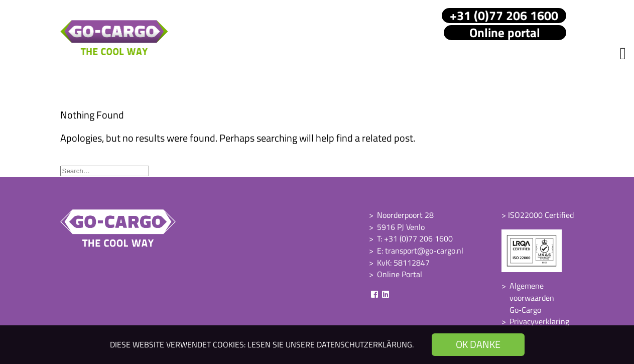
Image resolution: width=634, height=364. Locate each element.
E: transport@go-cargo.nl (420, 251)
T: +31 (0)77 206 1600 (415, 238)
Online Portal (400, 274)
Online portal (505, 33)
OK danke (478, 344)
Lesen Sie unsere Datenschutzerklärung (330, 344)
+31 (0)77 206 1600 (504, 16)
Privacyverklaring (539, 321)
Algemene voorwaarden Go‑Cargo (532, 297)
